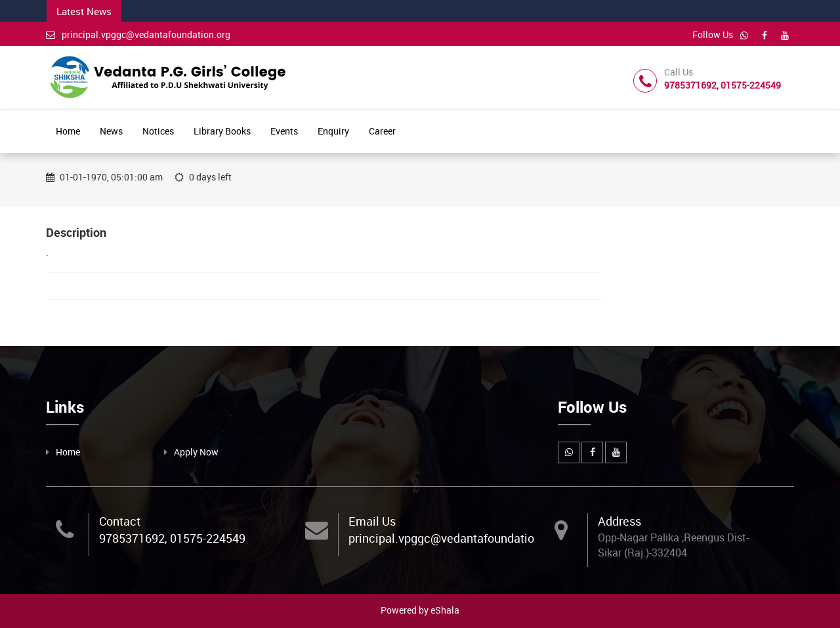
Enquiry (333, 131)
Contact (120, 521)
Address (619, 521)
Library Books (222, 131)
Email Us (372, 521)
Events (284, 131)
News (111, 131)
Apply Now (196, 452)
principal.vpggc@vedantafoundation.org (138, 34)
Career (382, 131)
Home (68, 131)
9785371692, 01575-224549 (172, 538)
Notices (158, 131)
